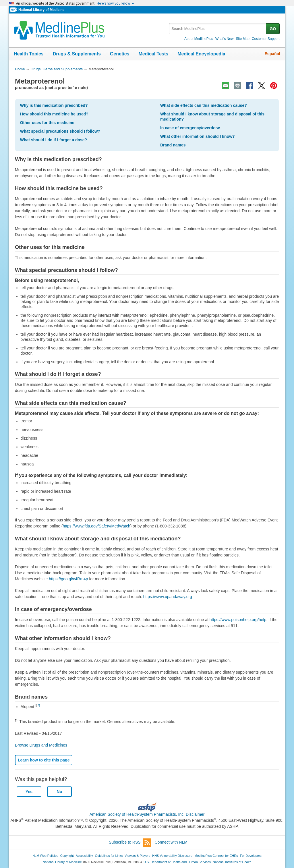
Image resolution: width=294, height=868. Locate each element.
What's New (225, 39)
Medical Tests (153, 54)
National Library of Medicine (41, 10)
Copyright (67, 856)
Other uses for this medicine (47, 123)
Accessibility (84, 856)
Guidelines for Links (109, 856)
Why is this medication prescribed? (54, 105)
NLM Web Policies (45, 856)
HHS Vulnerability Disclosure (172, 856)
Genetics (120, 54)
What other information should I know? (198, 136)
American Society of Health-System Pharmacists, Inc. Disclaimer (147, 814)
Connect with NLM (171, 842)
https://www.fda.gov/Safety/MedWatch (97, 526)
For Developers (251, 856)
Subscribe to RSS (130, 843)
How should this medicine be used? (54, 114)
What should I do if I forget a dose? (54, 140)
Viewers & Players (137, 856)
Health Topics (29, 54)
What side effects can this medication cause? (204, 105)
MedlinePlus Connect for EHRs (216, 856)
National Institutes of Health (232, 862)
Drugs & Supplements (77, 54)
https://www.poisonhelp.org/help (238, 620)
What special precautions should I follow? (60, 131)
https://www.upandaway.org (168, 597)
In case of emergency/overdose (190, 128)
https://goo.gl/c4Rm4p (68, 579)
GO (273, 29)
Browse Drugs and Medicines (41, 745)
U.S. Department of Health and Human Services (177, 862)
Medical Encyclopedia (201, 54)
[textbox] (218, 29)
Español (272, 54)
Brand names (173, 145)
